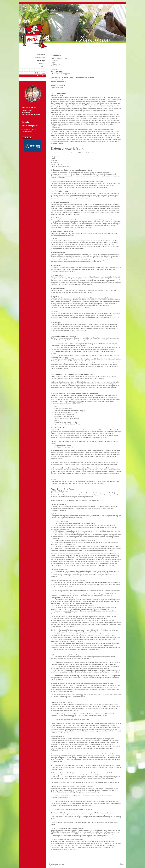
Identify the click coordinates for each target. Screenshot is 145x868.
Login (122, 864)
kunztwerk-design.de (57, 88)
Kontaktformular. (27, 131)
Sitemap (62, 864)
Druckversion (54, 864)
